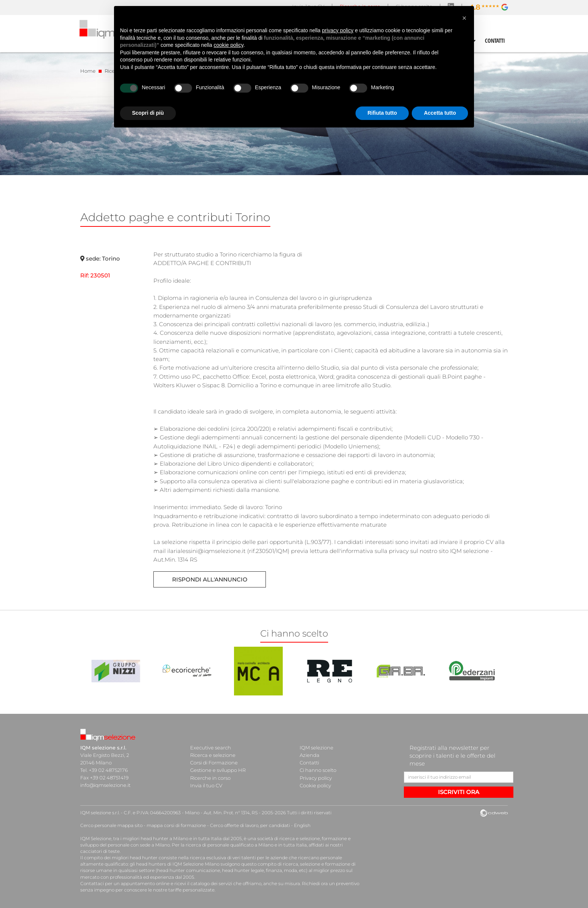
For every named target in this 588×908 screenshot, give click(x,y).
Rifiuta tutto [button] (382, 113)
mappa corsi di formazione (176, 825)
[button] (464, 18)
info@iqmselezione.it (105, 785)
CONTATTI (495, 40)
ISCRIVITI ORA (459, 792)
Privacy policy (316, 778)
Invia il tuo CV (206, 785)
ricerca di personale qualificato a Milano (229, 845)
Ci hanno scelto (318, 770)
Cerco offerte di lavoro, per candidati (250, 825)
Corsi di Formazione (214, 763)
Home (88, 71)
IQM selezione (316, 748)
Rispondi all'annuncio (210, 579)
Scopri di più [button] (148, 113)
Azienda (310, 755)
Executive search (211, 748)
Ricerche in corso (210, 778)
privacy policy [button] (338, 30)
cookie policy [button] (229, 45)
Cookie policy (315, 785)
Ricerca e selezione (213, 755)
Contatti (309, 763)
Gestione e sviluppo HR (218, 770)
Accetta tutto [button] (440, 113)
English (302, 825)
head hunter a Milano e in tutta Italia (181, 838)
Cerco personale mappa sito (111, 825)
